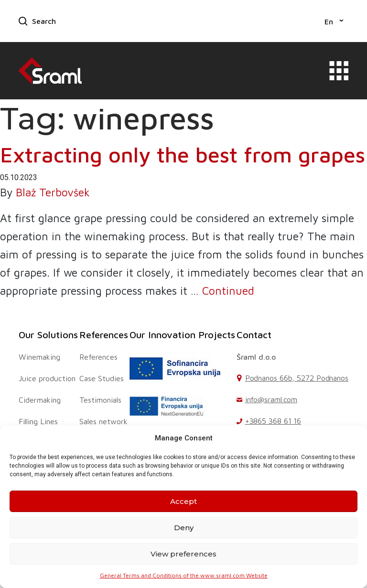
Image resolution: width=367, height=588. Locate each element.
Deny (184, 528)
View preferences (183, 554)
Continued (228, 291)
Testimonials (100, 400)
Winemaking (39, 357)
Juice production (47, 378)
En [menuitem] (329, 21)
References (104, 335)
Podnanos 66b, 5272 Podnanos (297, 378)
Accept (183, 501)
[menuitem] (334, 21)
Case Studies (102, 378)
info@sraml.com (271, 399)
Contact (254, 335)
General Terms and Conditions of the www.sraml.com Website (184, 575)
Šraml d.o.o (256, 357)
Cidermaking (40, 400)
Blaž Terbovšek (53, 192)
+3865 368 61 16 (273, 421)
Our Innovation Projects (182, 335)
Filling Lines (38, 421)
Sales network (103, 421)
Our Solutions (48, 335)
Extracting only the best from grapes (183, 154)
